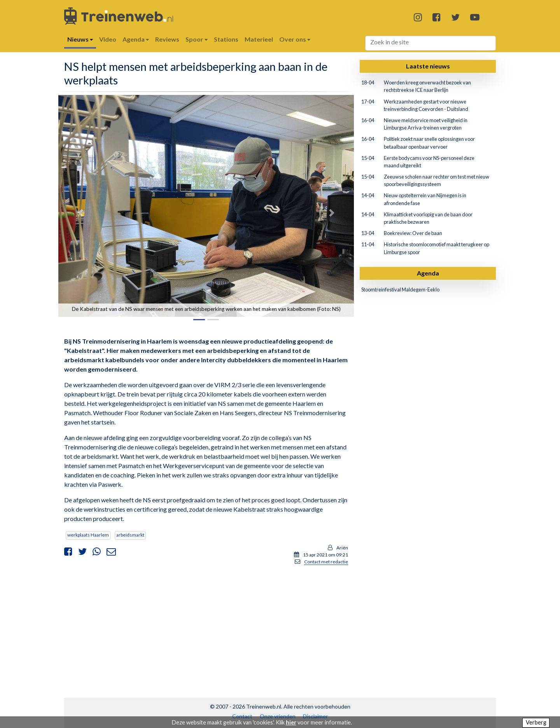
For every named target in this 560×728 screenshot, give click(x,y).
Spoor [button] (197, 39)
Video (108, 39)
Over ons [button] (295, 39)
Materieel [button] (259, 39)
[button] (80, 213)
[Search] (431, 43)
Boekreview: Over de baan (413, 233)
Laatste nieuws (428, 66)
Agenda (428, 273)
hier (291, 722)
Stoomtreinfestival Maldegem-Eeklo (400, 289)
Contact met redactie (326, 562)
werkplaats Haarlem (88, 535)
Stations (226, 39)
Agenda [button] (136, 39)
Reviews (167, 39)
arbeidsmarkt (130, 535)
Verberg (536, 722)
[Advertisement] (206, 626)
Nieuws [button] (80, 39)
